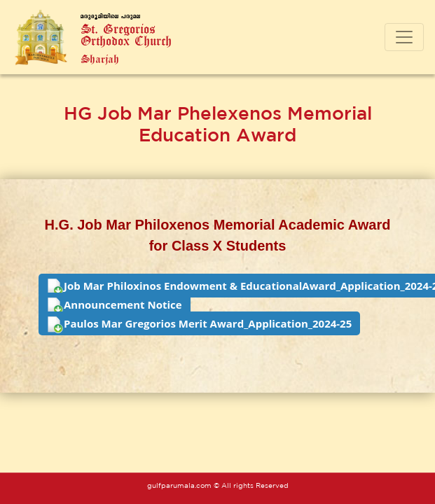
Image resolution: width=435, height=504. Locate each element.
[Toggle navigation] (404, 37)
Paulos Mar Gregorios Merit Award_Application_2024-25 (199, 325)
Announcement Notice (115, 306)
